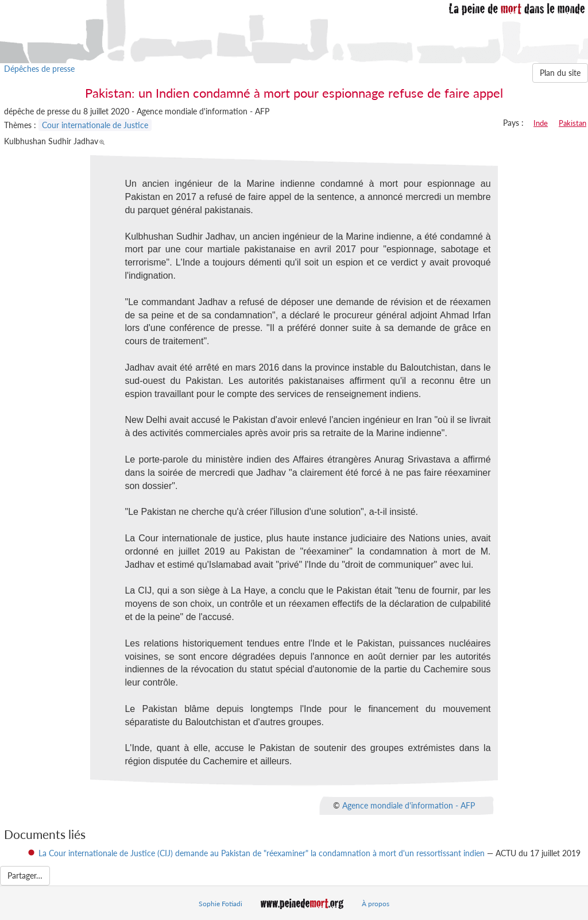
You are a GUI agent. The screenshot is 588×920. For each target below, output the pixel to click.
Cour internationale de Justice (95, 125)
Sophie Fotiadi (220, 904)
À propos (376, 904)
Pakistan (572, 123)
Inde (541, 123)
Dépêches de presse (39, 69)
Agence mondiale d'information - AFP (409, 805)
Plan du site (560, 73)
